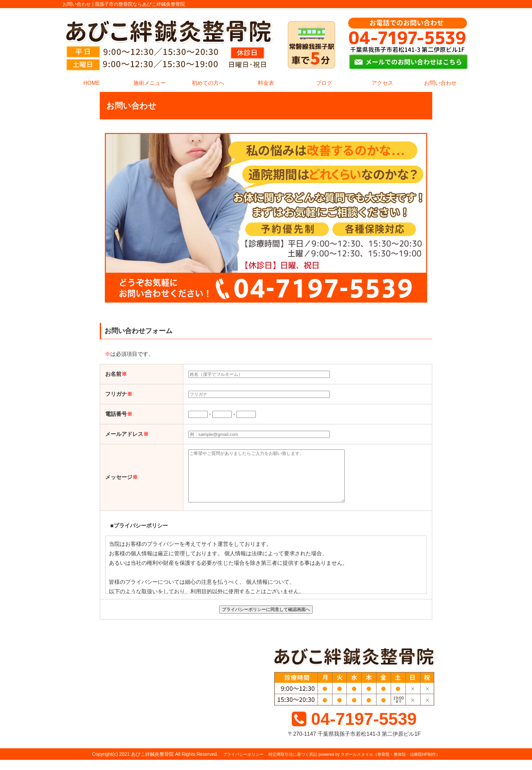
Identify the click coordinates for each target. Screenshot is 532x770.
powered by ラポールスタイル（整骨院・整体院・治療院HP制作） (379, 765)
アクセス (382, 83)
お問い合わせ (440, 83)
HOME (92, 83)
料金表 (266, 83)
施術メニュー (150, 83)
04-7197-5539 (354, 729)
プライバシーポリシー (243, 765)
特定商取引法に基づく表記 (293, 765)
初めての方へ (208, 83)
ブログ (324, 83)
